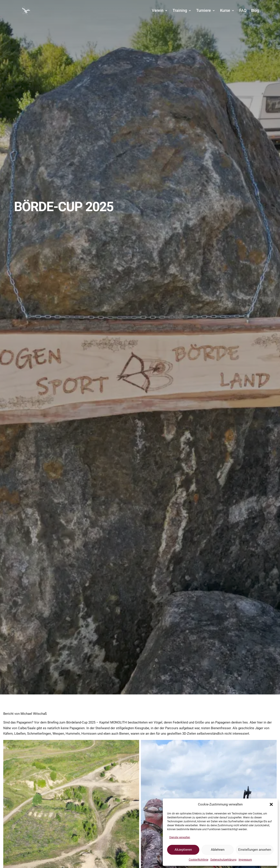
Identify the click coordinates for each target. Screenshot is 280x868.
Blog (255, 10)
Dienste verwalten (180, 837)
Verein (158, 10)
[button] (271, 804)
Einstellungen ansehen (255, 850)
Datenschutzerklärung (223, 860)
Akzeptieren (183, 850)
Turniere (204, 10)
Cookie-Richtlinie (199, 860)
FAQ (243, 10)
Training (180, 10)
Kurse (225, 10)
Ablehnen (218, 850)
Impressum (245, 860)
